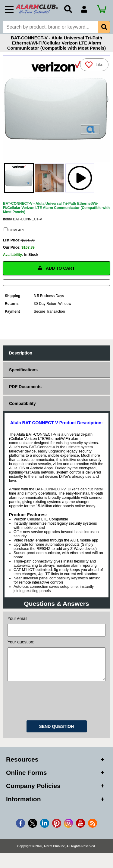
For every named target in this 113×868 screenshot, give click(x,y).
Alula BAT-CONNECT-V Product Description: (56, 426)
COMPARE (14, 233)
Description (21, 356)
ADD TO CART (57, 271)
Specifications (23, 373)
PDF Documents (25, 390)
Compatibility (22, 406)
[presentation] (57, 709)
